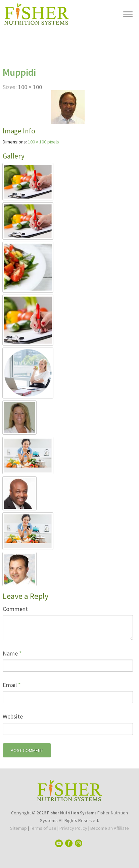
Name (12, 653)
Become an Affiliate (110, 828)
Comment (15, 609)
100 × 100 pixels (43, 142)
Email (12, 685)
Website (13, 716)
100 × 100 (30, 87)
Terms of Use (43, 828)
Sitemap (18, 828)
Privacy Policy (73, 828)
